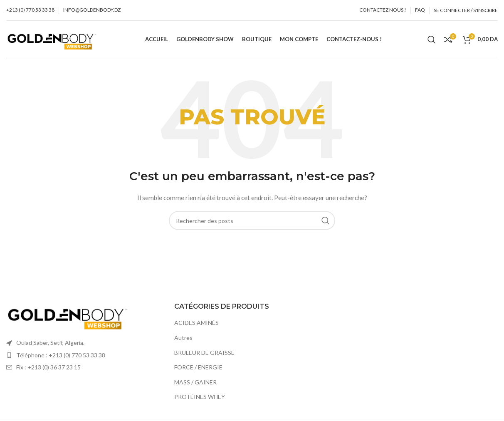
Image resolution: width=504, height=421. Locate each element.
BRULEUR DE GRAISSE (204, 353)
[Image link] (69, 315)
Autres (183, 338)
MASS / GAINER (195, 382)
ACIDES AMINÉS (196, 323)
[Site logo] (53, 38)
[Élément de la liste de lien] (84, 355)
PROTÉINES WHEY (200, 397)
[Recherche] (432, 40)
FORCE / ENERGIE (198, 367)
